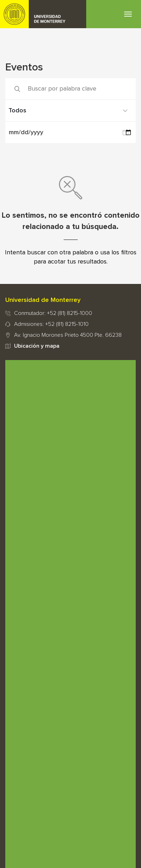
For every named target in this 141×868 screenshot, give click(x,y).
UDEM (43, 14)
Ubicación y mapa (37, 346)
